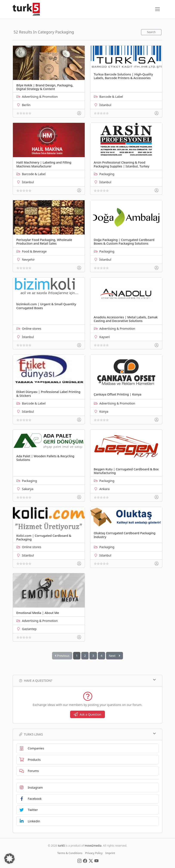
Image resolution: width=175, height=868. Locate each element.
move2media (93, 845)
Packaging (107, 174)
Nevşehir (28, 259)
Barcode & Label (111, 97)
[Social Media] (79, 860)
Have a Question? (87, 680)
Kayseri (105, 337)
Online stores (32, 329)
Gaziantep (29, 629)
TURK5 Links (87, 734)
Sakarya (28, 489)
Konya (104, 411)
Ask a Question (87, 714)
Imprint (110, 853)
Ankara (104, 489)
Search (151, 32)
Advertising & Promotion (40, 97)
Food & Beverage (34, 251)
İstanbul (105, 105)
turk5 (61, 845)
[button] (9, 859)
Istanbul (28, 411)
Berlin (26, 105)
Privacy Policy (94, 853)
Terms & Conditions (70, 853)
